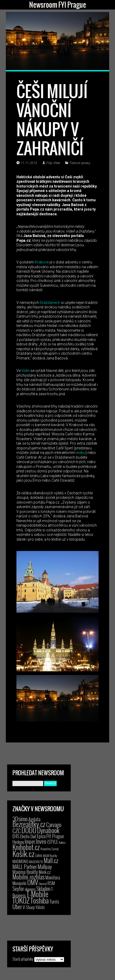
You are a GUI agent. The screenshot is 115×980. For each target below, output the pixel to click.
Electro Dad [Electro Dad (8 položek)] (28, 836)
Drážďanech (50, 303)
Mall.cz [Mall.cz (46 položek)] (51, 860)
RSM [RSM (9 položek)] (51, 883)
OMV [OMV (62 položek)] (33, 882)
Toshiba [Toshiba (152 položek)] (40, 900)
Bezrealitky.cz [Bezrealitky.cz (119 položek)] (29, 824)
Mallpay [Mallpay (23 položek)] (45, 867)
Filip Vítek (53, 163)
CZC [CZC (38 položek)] (17, 831)
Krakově (42, 262)
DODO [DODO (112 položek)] (29, 830)
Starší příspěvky (23, 959)
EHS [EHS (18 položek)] (16, 836)
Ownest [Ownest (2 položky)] (43, 884)
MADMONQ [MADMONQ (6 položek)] (20, 861)
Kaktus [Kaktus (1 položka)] (62, 842)
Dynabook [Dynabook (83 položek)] (48, 830)
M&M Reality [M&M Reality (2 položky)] (50, 856)
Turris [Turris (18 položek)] (54, 901)
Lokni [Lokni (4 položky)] (39, 855)
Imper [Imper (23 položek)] (30, 841)
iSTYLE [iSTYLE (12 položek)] (53, 842)
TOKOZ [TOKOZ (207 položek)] (21, 900)
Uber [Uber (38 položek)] (17, 906)
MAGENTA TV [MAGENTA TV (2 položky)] (36, 862)
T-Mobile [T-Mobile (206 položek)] (37, 894)
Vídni (26, 371)
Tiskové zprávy (80, 163)
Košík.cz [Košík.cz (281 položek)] (23, 853)
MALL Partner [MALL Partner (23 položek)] (25, 867)
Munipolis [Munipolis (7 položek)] (19, 883)
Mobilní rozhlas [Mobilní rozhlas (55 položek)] (28, 877)
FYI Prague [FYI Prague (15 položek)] (55, 836)
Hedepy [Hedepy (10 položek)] (18, 842)
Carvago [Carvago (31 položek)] (54, 825)
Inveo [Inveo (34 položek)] (41, 841)
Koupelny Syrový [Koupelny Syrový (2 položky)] (50, 849)
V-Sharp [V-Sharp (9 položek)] (29, 907)
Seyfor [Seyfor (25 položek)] (18, 888)
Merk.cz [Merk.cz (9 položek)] (45, 872)
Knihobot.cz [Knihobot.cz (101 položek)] (26, 847)
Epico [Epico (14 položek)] (41, 836)
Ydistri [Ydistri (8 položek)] (40, 907)
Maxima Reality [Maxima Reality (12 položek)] (25, 872)
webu (81, 453)
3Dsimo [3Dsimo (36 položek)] (20, 819)
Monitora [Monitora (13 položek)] (53, 877)
